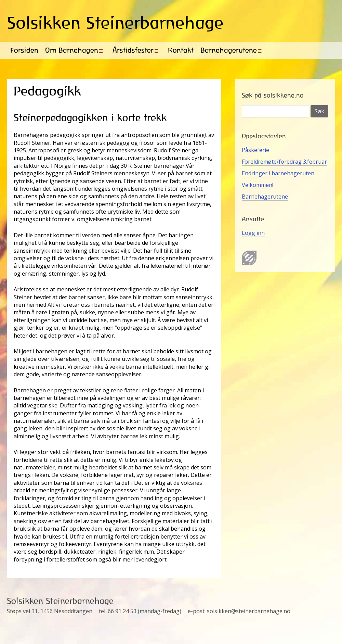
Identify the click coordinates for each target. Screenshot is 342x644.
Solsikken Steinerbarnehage (115, 23)
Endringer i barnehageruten (278, 173)
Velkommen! (258, 185)
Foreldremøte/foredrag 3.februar (284, 162)
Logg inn (253, 233)
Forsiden (24, 50)
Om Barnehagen (72, 50)
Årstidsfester (133, 50)
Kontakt (181, 50)
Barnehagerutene (229, 50)
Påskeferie (255, 150)
